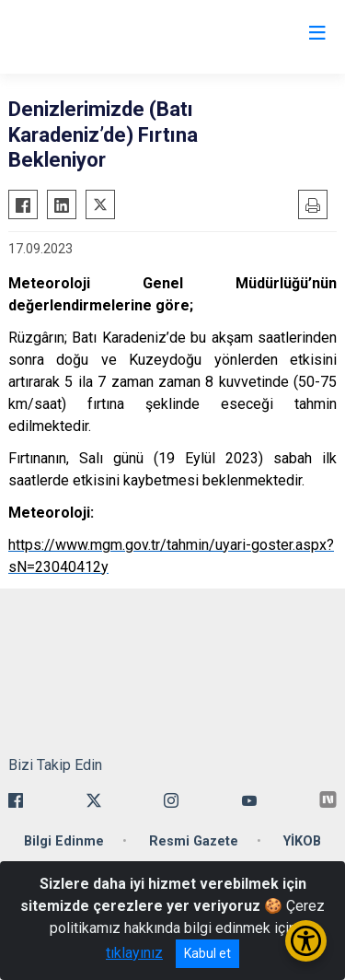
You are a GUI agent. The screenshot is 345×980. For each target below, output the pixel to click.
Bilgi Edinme (64, 841)
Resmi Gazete (194, 841)
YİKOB (302, 841)
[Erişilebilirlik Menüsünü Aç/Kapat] (306, 941)
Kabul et (207, 953)
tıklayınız (134, 953)
